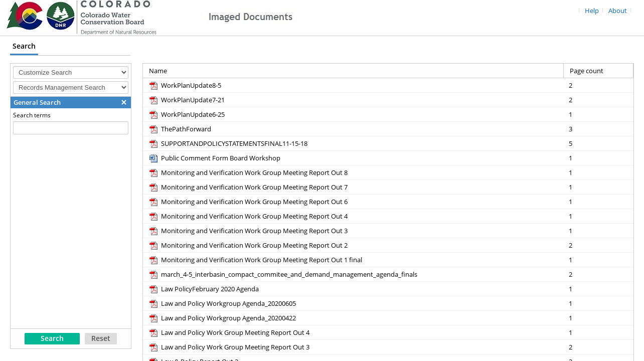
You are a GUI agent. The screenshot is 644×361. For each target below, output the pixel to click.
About (618, 11)
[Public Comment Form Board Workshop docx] (214, 158)
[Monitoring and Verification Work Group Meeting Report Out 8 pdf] (248, 172)
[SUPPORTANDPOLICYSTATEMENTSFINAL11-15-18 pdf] (228, 143)
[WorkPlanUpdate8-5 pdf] (185, 85)
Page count (587, 71)
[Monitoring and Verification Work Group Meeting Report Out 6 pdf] (248, 202)
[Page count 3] (599, 129)
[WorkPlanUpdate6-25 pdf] (186, 114)
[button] (124, 102)
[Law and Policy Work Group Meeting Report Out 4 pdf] (229, 332)
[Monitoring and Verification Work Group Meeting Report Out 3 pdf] (248, 231)
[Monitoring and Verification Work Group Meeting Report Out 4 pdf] (248, 216)
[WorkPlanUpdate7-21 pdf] (186, 100)
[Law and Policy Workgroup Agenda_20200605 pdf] (222, 303)
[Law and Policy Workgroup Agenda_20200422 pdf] (222, 318)
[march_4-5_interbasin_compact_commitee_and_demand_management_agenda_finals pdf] (283, 274)
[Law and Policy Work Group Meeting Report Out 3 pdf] (229, 347)
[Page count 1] (599, 114)
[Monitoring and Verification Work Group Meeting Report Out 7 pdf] (248, 187)
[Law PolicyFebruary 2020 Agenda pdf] (203, 289)
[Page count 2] (599, 85)
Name (158, 71)
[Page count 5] (599, 143)
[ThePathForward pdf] (180, 129)
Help (592, 11)
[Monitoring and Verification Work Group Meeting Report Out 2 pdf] (248, 245)
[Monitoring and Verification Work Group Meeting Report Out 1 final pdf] (255, 260)
